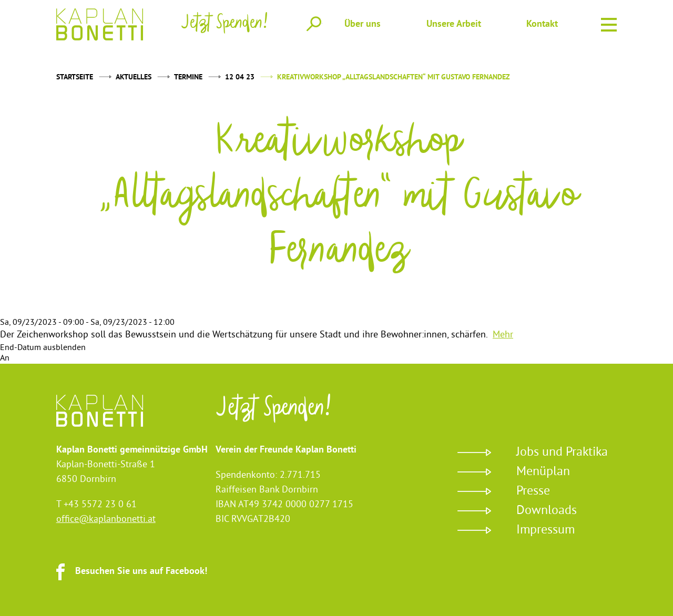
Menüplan (543, 472)
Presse (533, 491)
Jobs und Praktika (562, 453)
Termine (188, 78)
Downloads (547, 511)
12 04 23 (240, 78)
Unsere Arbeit (454, 24)
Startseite (75, 78)
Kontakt (542, 24)
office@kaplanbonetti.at (106, 520)
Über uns (363, 24)
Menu (609, 23)
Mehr (503, 335)
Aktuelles (134, 78)
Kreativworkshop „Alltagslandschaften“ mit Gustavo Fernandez (394, 78)
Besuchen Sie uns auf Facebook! (141, 572)
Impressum (545, 530)
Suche (314, 24)
